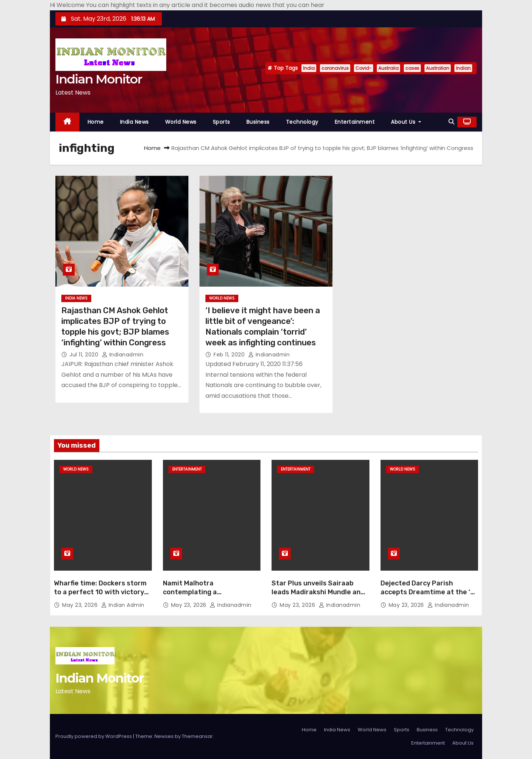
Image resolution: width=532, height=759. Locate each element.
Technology (302, 122)
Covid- (364, 68)
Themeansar (197, 736)
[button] (451, 122)
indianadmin (123, 355)
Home (96, 122)
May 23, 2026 (81, 605)
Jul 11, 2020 (85, 355)
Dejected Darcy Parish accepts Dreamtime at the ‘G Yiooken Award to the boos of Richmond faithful (429, 596)
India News (134, 122)
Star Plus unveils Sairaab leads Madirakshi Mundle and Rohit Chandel (318, 592)
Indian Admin (123, 605)
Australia (388, 68)
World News (181, 122)
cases (412, 68)
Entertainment (355, 122)
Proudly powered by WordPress (94, 736)
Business (258, 122)
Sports (221, 122)
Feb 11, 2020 (230, 355)
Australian (438, 68)
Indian (463, 68)
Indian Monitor (99, 79)
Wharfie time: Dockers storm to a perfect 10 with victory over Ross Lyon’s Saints (100, 592)
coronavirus (335, 68)
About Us (406, 122)
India (309, 68)
